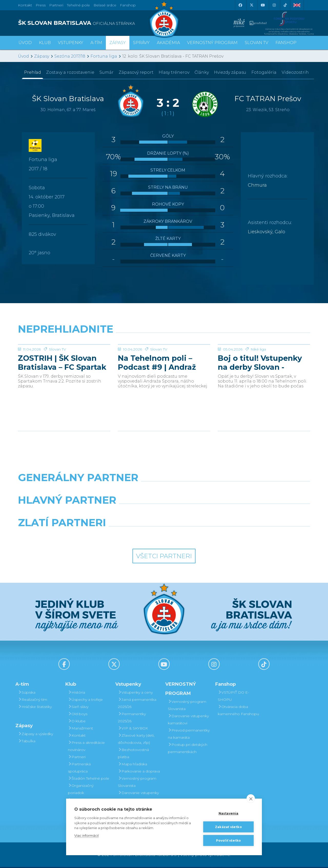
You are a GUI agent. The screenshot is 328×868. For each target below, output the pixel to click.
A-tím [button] (96, 43)
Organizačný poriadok (81, 790)
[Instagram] (274, 5)
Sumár (106, 72)
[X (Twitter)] (251, 5)
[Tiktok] (285, 5)
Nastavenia (229, 813)
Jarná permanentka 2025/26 (137, 704)
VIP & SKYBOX (133, 729)
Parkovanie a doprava (139, 772)
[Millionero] (202, 514)
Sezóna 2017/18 (70, 56)
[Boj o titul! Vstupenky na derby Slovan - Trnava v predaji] (264, 364)
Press (41, 5)
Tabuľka (27, 742)
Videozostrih (295, 72)
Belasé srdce (105, 5)
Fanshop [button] (286, 43)
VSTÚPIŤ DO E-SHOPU (233, 697)
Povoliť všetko (229, 840)
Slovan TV (58, 388)
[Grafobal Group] (202, 537)
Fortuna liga (104, 56)
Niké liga (258, 388)
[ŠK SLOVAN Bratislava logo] (164, 19)
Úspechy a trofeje (85, 701)
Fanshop (128, 5)
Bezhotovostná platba (133, 754)
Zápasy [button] (118, 43)
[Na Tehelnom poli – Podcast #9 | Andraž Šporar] (164, 364)
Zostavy (70, 72)
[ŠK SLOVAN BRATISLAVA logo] (89, 23)
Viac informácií (86, 835)
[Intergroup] (127, 537)
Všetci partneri (164, 557)
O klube (77, 722)
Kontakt (77, 736)
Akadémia (168, 43)
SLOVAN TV (257, 43)
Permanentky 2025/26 (132, 718)
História (76, 693)
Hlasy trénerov (174, 72)
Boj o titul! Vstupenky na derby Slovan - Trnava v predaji (260, 401)
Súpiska (27, 693)
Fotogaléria (264, 72)
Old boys (78, 715)
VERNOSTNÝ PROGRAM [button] (212, 43)
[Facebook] (240, 5)
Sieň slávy (78, 708)
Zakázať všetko (228, 827)
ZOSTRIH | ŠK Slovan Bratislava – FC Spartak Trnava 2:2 (62, 401)
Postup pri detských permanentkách (188, 749)
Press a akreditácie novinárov (86, 747)
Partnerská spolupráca (79, 769)
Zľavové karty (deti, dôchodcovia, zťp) (136, 740)
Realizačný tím (33, 701)
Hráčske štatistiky (35, 708)
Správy (141, 43)
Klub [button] (45, 43)
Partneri (77, 758)
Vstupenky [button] (71, 43)
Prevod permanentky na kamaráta (189, 735)
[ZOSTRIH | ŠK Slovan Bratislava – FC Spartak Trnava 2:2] (64, 364)
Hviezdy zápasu (230, 72)
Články (202, 72)
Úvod (25, 43)
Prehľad (33, 72)
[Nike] (164, 492)
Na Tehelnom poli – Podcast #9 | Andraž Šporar (157, 401)
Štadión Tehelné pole (89, 779)
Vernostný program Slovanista (137, 783)
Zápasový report (136, 72)
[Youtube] (263, 5)
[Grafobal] (127, 514)
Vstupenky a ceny (135, 693)
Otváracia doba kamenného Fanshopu (238, 711)
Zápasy (42, 56)
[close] (251, 799)
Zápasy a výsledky (35, 735)
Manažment (80, 729)
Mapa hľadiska (132, 765)
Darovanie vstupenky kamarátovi (138, 797)
